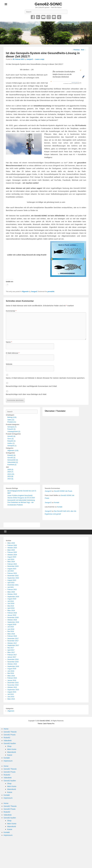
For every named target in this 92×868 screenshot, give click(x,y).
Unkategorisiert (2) (14, 431)
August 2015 (12, 692)
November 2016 (13, 662)
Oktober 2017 (12, 643)
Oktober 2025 (12, 548)
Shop (9, 746)
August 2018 (12, 624)
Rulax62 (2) (11, 441)
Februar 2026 (12, 545)
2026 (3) (10, 469)
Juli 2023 (11, 571)
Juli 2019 (11, 601)
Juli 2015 (11, 694)
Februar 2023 (12, 573)
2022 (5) (10, 479)
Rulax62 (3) (11, 429)
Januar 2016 (12, 680)
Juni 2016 (11, 671)
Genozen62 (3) (13, 460)
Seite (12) (11, 420)
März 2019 (11, 611)
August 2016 (12, 669)
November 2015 (13, 685)
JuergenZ (30, 59)
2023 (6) (10, 476)
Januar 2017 (12, 657)
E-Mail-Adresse (13, 353)
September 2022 (13, 578)
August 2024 (12, 557)
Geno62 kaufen (10, 743)
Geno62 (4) (11, 458)
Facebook (33, 17)
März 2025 (11, 550)
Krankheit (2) (12, 465)
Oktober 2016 (12, 664)
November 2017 (13, 641)
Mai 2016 (11, 673)
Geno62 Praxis (10, 735)
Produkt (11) (12, 422)
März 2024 (11, 562)
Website (9, 364)
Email (54, 17)
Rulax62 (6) (11, 455)
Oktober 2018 (12, 620)
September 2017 (13, 645)
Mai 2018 (11, 631)
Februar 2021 (12, 590)
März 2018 (11, 634)
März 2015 (11, 699)
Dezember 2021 (13, 585)
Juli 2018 (11, 627)
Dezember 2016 (13, 659)
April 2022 (11, 583)
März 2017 (11, 652)
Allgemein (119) (13, 450)
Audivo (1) (11, 443)
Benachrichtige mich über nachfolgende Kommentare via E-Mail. (32, 386)
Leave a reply (40, 59)
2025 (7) (10, 472)
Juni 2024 (11, 559)
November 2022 (13, 576)
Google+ (38, 17)
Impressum (8, 761)
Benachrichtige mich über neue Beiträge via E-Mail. (26, 394)
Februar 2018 (12, 636)
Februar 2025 (12, 552)
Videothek (8, 740)
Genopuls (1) (12, 446)
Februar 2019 (12, 613)
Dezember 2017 (13, 638)
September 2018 (13, 622)
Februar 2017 (12, 655)
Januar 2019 (12, 615)
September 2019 (13, 597)
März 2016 (11, 676)
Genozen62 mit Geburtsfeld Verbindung (21, 500)
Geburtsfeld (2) (13, 462)
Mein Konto (12, 749)
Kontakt (57, 503)
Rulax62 (7, 737)
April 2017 (11, 650)
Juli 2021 (11, 587)
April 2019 (11, 608)
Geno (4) (10, 439)
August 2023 (12, 569)
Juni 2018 (11, 629)
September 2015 (13, 690)
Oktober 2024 (12, 555)
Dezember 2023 (13, 566)
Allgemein (25, 292)
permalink (51, 292)
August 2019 (12, 599)
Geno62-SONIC (48, 4)
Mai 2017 (11, 648)
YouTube (43, 17)
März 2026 (11, 543)
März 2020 (11, 592)
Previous (76, 50)
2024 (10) (11, 474)
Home (6, 729)
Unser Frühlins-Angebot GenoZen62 (20, 495)
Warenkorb (12, 752)
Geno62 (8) (11, 436)
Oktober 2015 (12, 687)
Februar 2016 (12, 678)
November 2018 (13, 617)
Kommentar (11, 311)
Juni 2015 (11, 697)
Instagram (49, 17)
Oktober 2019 (12, 594)
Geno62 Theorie (10, 732)
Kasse (10, 755)
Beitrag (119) (12, 417)
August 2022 (12, 580)
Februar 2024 (12, 564)
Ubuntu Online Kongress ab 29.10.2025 (21, 498)
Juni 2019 (11, 603)
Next (83, 50)
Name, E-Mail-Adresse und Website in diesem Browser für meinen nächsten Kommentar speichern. (45, 378)
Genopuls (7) (12, 427)
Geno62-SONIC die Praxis (63, 491)
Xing (59, 17)
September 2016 (13, 666)
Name (9, 342)
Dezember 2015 (13, 683)
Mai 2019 (11, 606)
